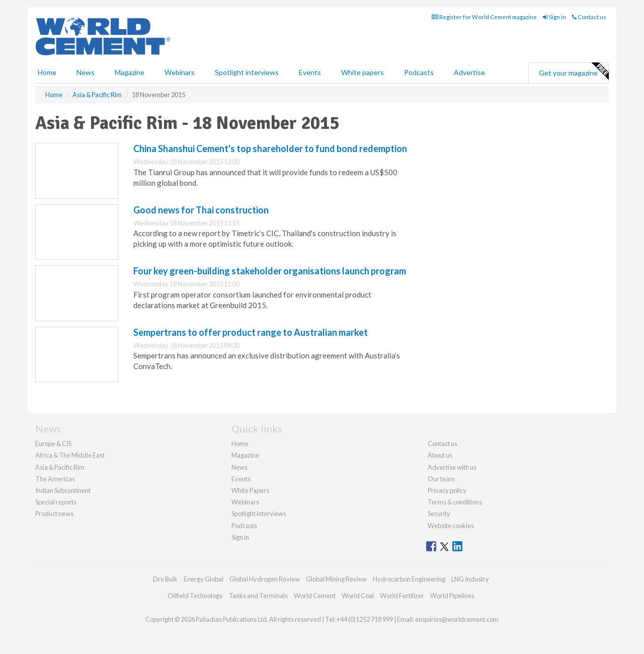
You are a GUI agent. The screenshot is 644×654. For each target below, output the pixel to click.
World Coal (358, 596)
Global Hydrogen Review (265, 579)
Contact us (589, 17)
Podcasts (419, 72)
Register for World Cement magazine (484, 17)
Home (47, 72)
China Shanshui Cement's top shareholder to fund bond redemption (270, 149)
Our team (441, 479)
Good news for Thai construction (201, 210)
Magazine (130, 72)
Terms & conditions (455, 502)
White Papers (250, 490)
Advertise (469, 72)
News (239, 467)
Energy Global (204, 579)
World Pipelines (452, 596)
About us (440, 455)
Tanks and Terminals (258, 596)
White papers (363, 72)
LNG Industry (470, 579)
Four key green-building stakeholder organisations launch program (270, 271)
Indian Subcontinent (63, 490)
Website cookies (451, 526)
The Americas (55, 479)
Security (439, 514)
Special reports (56, 502)
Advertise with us (452, 467)
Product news (54, 514)
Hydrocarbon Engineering (409, 579)
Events (310, 72)
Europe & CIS (53, 444)
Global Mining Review (336, 579)
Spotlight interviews (247, 72)
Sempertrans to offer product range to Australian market (251, 332)
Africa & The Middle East (70, 455)
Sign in (554, 17)
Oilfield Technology (195, 596)
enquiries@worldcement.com (457, 619)
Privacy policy (447, 490)
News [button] (86, 72)
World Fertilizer (402, 596)
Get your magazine (574, 71)
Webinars (180, 72)
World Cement (315, 596)
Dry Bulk (165, 579)
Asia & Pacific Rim (60, 467)
